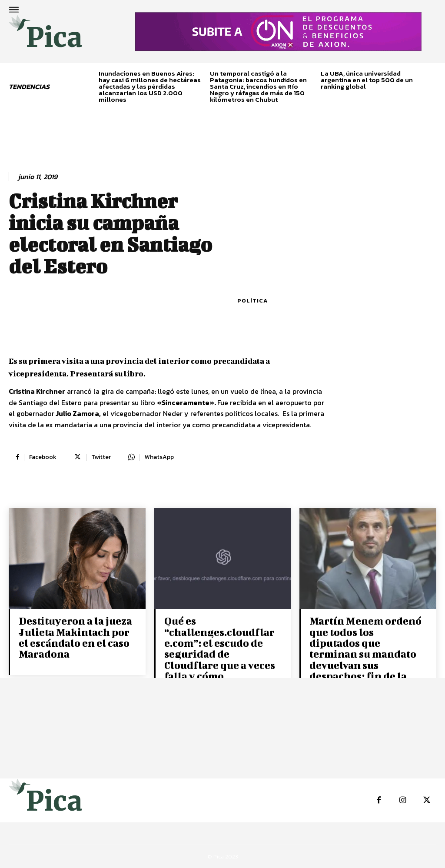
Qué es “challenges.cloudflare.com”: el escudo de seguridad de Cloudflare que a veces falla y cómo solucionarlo (221, 653)
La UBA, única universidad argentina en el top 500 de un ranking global (367, 80)
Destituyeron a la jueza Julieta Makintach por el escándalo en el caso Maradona (74, 637)
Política (252, 301)
